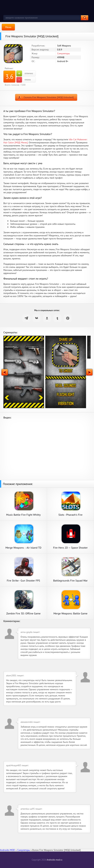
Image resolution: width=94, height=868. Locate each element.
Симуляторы (63, 53)
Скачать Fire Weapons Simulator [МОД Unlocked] (49, 97)
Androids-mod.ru (54, 860)
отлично (25, 73)
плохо (23, 80)
